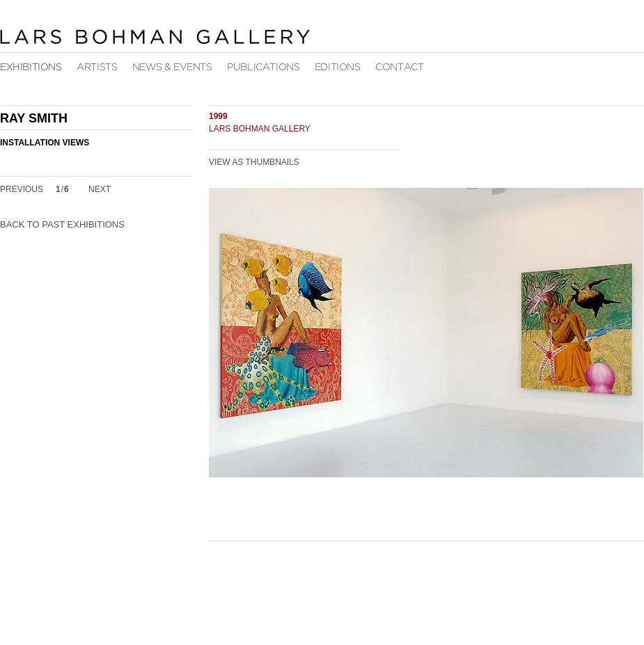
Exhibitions (31, 67)
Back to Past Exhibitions (62, 224)
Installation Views (45, 143)
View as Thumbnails (254, 162)
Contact (399, 67)
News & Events (172, 67)
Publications (263, 67)
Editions (338, 67)
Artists (97, 67)
